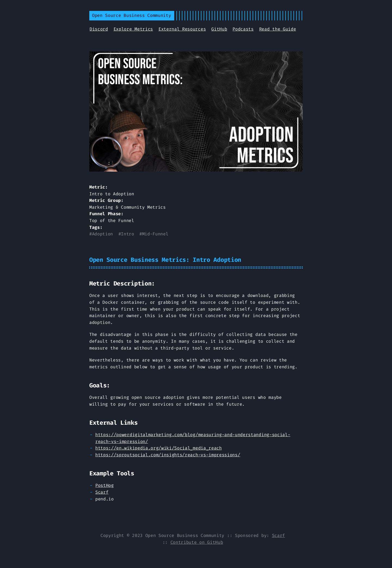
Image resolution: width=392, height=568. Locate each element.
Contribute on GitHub (197, 542)
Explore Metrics (133, 29)
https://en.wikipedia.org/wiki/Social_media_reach (159, 448)
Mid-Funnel (155, 234)
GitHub (219, 29)
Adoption (102, 234)
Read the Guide (278, 29)
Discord (99, 29)
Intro (127, 234)
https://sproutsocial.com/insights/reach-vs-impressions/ (168, 455)
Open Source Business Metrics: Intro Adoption (165, 260)
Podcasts (243, 29)
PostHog (105, 485)
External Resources (182, 29)
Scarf (102, 492)
